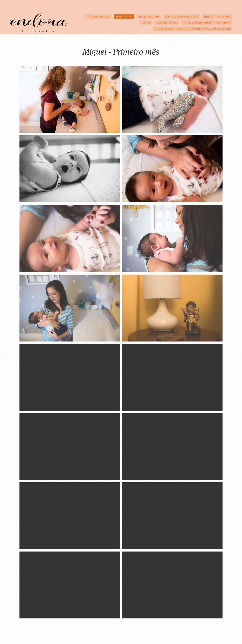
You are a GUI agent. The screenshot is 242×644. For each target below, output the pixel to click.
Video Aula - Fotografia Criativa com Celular (193, 29)
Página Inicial (98, 17)
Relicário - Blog (217, 17)
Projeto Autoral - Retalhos (207, 23)
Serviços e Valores (182, 17)
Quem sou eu (149, 17)
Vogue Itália (167, 23)
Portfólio (124, 17)
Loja (146, 23)
